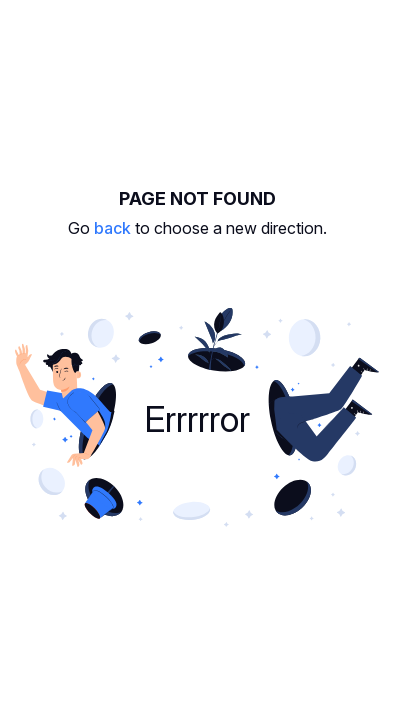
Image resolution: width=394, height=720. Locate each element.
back (112, 228)
